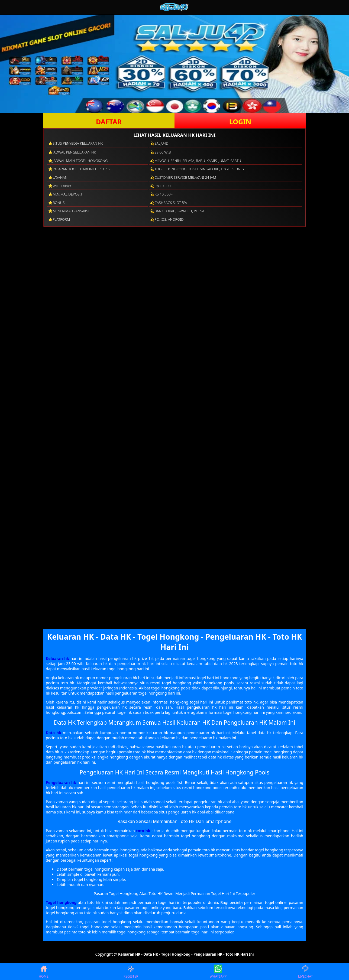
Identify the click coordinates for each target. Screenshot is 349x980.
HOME (44, 972)
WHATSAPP (218, 972)
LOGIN (240, 122)
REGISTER (131, 972)
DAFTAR (109, 122)
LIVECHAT (305, 972)
